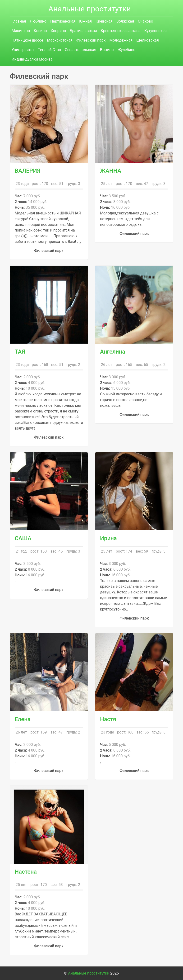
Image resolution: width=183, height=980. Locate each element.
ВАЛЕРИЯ (28, 171)
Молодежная (121, 40)
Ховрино (58, 31)
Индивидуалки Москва (32, 59)
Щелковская (148, 40)
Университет (23, 50)
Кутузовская (156, 31)
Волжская (125, 21)
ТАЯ (20, 352)
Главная (19, 21)
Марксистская (60, 40)
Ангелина (113, 352)
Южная (85, 21)
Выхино (107, 50)
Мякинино (21, 31)
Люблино (38, 21)
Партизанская (63, 21)
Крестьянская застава (121, 31)
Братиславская (83, 31)
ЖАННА (111, 171)
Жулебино (127, 50)
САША (23, 538)
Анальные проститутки (90, 9)
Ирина (108, 538)
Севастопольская (80, 50)
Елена (23, 719)
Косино (40, 31)
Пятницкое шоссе (27, 40)
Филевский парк (91, 40)
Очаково (145, 21)
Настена (26, 872)
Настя (108, 719)
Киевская (104, 21)
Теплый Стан (49, 50)
